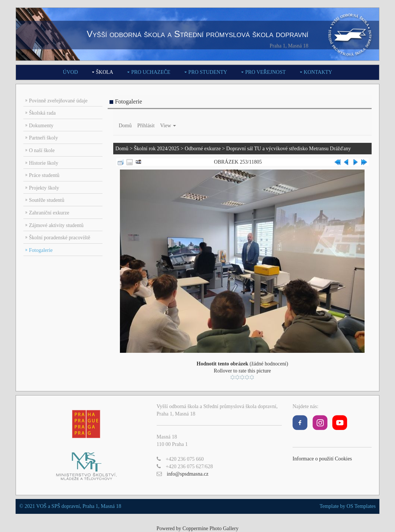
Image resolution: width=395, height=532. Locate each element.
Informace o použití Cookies (322, 459)
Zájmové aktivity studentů (56, 225)
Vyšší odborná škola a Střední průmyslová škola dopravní (197, 34)
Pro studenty (208, 72)
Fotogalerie (41, 250)
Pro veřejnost (265, 72)
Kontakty (318, 72)
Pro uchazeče (151, 72)
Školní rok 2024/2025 (157, 149)
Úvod (70, 72)
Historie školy (44, 163)
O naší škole (42, 150)
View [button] (168, 126)
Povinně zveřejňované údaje (58, 101)
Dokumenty (41, 126)
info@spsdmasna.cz (187, 474)
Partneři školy (43, 138)
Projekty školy (44, 188)
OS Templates (361, 506)
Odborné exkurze (203, 149)
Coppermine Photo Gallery (211, 528)
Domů (125, 126)
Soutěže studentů (47, 200)
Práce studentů (44, 175)
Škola (105, 72)
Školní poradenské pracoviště (60, 238)
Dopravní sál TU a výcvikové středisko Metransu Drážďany (288, 149)
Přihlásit (146, 126)
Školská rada (42, 113)
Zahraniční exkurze (49, 213)
